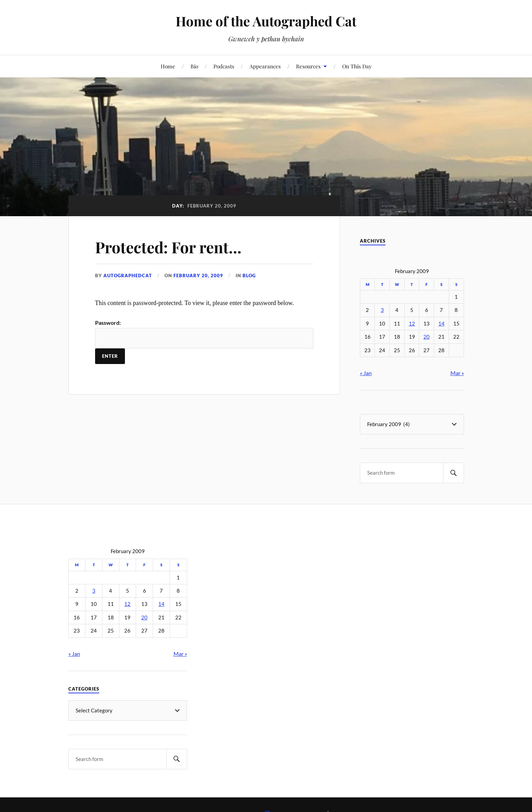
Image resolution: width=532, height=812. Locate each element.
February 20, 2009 (198, 276)
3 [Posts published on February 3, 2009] (382, 310)
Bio (194, 66)
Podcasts (224, 66)
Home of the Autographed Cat (266, 21)
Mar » (457, 373)
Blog (249, 276)
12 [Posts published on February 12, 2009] (412, 324)
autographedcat (128, 276)
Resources (308, 66)
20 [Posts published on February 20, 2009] (427, 337)
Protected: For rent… (168, 247)
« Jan (366, 373)
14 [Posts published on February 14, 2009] (441, 324)
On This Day (357, 66)
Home (168, 66)
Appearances (265, 66)
